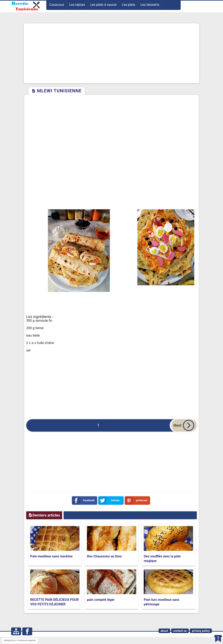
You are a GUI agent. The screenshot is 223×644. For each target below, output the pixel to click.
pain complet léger (101, 600)
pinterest (137, 501)
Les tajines (77, 5)
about (164, 631)
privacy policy (201, 631)
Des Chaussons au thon (104, 556)
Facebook (84, 501)
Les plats (129, 5)
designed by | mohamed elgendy (20, 640)
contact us (180, 631)
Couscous (57, 5)
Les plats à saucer (104, 5)
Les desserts (150, 5)
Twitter (110, 501)
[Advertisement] (111, 53)
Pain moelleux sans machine (51, 556)
